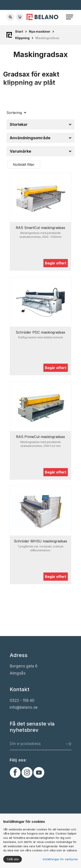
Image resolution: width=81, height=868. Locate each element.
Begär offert (56, 263)
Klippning (22, 38)
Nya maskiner (40, 31)
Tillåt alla (13, 859)
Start (19, 31)
